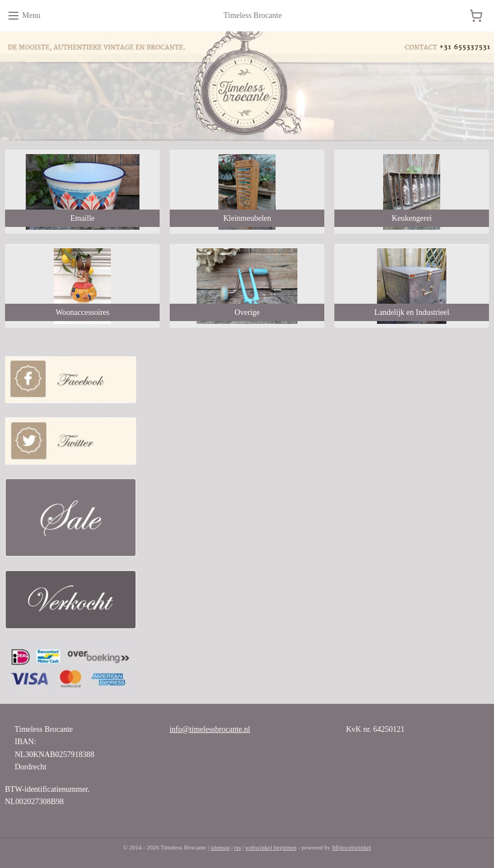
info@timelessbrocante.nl (210, 729)
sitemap (220, 847)
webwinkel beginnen (271, 847)
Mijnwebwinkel (352, 847)
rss (237, 847)
